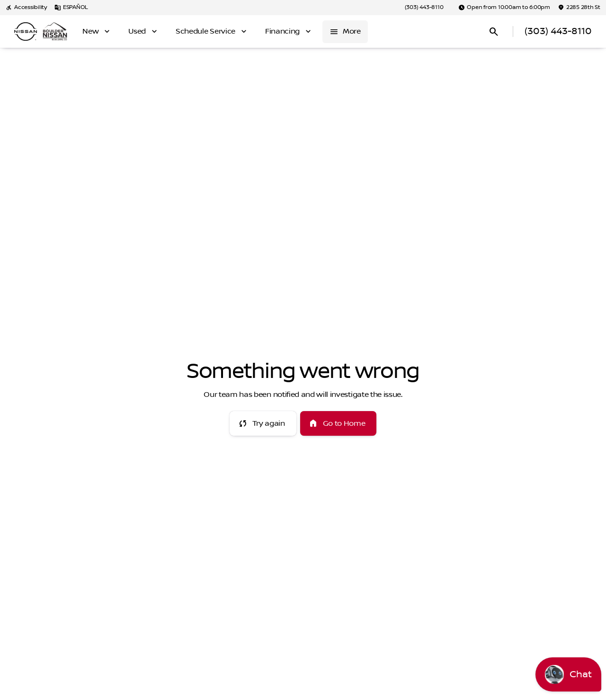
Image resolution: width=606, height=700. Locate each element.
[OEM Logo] (26, 32)
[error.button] (263, 423)
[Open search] (494, 32)
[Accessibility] (26, 8)
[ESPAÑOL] (71, 8)
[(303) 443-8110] (424, 8)
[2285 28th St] (579, 8)
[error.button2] (339, 423)
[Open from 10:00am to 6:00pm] (504, 8)
